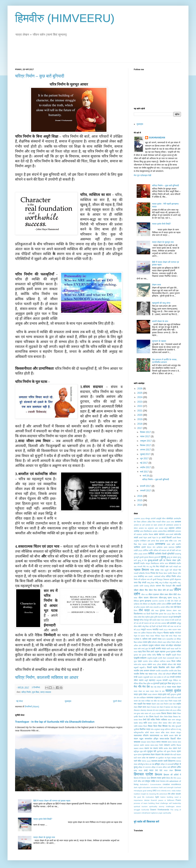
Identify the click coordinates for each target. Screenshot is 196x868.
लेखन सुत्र (177, 707)
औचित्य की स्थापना (160, 550)
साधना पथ (148, 748)
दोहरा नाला (160, 620)
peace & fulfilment (166, 800)
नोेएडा (175, 636)
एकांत (166, 547)
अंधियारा (144, 522)
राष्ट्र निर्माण (169, 701)
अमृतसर (171, 528)
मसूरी (146, 680)
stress (178, 806)
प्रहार (140, 661)
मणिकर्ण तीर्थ (176, 674)
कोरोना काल (164, 563)
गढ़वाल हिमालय (141, 570)
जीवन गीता (153, 590)
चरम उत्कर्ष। (149, 576)
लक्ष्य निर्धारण (164, 704)
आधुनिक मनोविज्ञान (140, 541)
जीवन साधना (144, 598)
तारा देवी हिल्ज (176, 607)
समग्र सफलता (46, 692)
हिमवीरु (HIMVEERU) (65, 18)
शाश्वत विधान (143, 726)
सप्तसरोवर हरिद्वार (152, 739)
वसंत (142, 713)
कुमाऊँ (142, 557)
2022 (140, 406)
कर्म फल (178, 550)
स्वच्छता (174, 758)
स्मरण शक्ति (142, 758)
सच (162, 736)
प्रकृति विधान (176, 655)
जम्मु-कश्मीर (173, 583)
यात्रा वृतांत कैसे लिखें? (43, 819)
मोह (155, 687)
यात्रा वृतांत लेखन (140, 694)
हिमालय (158, 774)
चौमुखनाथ (178, 579)
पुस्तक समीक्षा (176, 652)
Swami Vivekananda (160, 810)
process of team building (144, 803)
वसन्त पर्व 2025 (150, 713)
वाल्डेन (158, 713)
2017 (140, 428)
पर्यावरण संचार (160, 645)
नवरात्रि (155, 630)
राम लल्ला (161, 701)
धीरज (136, 626)
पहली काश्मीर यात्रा (158, 649)
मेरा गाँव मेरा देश (142, 687)
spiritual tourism (141, 806)
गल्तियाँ (175, 570)
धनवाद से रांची (169, 620)
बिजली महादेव (152, 667)
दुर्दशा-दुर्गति (154, 617)
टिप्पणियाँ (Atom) (32, 707)
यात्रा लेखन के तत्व (157, 691)
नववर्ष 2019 (163, 630)
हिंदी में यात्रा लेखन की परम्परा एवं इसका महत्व (52, 801)
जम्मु (157, 583)
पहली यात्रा (170, 649)
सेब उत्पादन (166, 755)
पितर (144, 652)
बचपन (150, 664)
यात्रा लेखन (176, 687)
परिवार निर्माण (171, 642)
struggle (137, 810)
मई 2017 (144, 463)
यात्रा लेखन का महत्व (142, 691)
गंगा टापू (149, 567)
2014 (140, 505)
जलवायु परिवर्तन (150, 586)
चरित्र (163, 576)
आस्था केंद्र (155, 541)
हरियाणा (174, 767)
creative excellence (172, 784)
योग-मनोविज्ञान (141, 698)
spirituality (153, 806)
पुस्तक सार (137, 655)
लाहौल (179, 704)
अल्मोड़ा (137, 531)
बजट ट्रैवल (157, 664)
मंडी (164, 674)
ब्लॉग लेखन (170, 667)
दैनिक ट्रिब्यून (145, 620)
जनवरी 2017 (146, 491)
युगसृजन (173, 694)
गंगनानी (140, 567)
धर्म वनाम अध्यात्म (160, 623)
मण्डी (136, 677)
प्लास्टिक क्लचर (165, 661)
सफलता (137, 742)
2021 (140, 411)
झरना (142, 601)
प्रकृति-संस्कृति (152, 658)
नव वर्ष (176, 626)
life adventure (162, 794)
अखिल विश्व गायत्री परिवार (157, 522)
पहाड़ (140, 652)
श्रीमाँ (147, 733)
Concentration (156, 784)
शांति (145, 723)
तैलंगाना (169, 611)
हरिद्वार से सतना (157, 767)
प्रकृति (168, 655)
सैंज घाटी (173, 755)
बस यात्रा (177, 664)
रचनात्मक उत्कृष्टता (154, 698)
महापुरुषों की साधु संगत (161, 303)
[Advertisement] (98, 52)
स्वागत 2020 (146, 761)
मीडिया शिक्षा (142, 684)
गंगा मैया (156, 567)
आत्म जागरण (159, 534)
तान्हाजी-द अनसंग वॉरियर (162, 607)
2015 (140, 500)
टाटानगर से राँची (164, 601)
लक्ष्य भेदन (173, 704)
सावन (175, 748)
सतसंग (171, 736)
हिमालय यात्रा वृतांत (158, 778)
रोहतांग (154, 704)
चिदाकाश (166, 579)
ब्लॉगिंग (178, 667)
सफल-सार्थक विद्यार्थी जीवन (170, 739)
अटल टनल (170, 522)
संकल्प (152, 733)
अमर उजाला (159, 528)
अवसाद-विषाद (162, 531)
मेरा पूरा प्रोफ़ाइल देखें (142, 175)
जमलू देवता (151, 583)
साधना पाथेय (158, 748)
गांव (180, 570)
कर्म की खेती (171, 550)
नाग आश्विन (142, 633)
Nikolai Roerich (150, 800)
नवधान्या (149, 630)
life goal (137, 797)
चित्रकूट (160, 579)
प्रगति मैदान (162, 658)
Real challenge (162, 803)
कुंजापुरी (136, 557)
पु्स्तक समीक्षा (147, 655)
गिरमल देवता (163, 573)
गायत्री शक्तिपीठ (139, 573)
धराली (176, 620)
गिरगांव (148, 573)
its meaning (151, 794)
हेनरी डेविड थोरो (139, 781)
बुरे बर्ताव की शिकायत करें (146, 822)
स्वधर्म (179, 758)
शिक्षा (160, 726)
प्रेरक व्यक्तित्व (154, 661)
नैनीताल (157, 636)
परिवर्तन (154, 642)
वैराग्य (140, 720)
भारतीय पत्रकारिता (162, 671)
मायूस (170, 680)
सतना (166, 735)
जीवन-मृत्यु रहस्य (165, 598)
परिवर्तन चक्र (162, 642)
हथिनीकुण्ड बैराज (143, 764)
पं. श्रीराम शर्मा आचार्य (148, 639)
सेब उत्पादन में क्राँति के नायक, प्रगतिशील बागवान (165, 361)
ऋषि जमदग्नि (176, 544)
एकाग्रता (171, 547)
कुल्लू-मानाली (153, 560)
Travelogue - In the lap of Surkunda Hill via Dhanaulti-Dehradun (55, 722)
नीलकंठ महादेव (169, 633)
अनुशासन (151, 528)
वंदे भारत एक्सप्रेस (159, 710)
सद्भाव (141, 739)
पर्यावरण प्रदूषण (148, 645)
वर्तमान (167, 710)
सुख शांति (143, 751)
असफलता (171, 531)
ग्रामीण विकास (172, 573)
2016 (140, 496)
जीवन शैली (173, 594)
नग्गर (165, 626)
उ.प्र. (175, 541)
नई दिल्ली (159, 626)
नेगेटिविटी (178, 633)
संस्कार (173, 733)
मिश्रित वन (177, 680)
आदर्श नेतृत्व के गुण (154, 538)
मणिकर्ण (168, 674)
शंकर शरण (171, 720)
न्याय (179, 636)
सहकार (136, 748)
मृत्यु (173, 683)
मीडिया (136, 684)
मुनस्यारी (156, 683)
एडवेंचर (178, 547)
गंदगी (171, 567)
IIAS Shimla (162, 791)
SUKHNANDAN (157, 138)
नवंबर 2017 (145, 436)
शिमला (165, 726)
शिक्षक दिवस (153, 726)
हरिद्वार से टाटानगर (145, 767)
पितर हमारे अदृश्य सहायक (156, 652)
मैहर (152, 687)
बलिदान (170, 664)
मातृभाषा (159, 680)
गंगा (144, 567)
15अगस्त (137, 519)
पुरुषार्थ (168, 652)
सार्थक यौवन (168, 748)
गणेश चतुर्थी (164, 570)
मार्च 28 (146, 476)
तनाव (151, 607)
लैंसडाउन (137, 710)
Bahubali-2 (144, 784)
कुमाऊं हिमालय (149, 557)
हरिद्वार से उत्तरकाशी (167, 764)
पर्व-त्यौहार (169, 645)
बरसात (164, 664)
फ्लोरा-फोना (137, 664)
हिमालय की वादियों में (172, 775)
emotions (155, 787)
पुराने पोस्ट (117, 701)
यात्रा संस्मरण (153, 694)
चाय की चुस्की (152, 579)
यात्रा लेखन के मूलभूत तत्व (44, 837)
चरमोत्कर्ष (157, 576)
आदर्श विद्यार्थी (167, 538)
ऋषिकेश (137, 547)
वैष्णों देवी (146, 720)
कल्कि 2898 (138, 554)
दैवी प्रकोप (153, 620)
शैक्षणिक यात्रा (145, 729)
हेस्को (158, 781)
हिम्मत (168, 778)
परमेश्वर (140, 642)
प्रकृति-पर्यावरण (140, 658)
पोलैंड (159, 655)
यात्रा (169, 687)
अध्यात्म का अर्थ (139, 525)
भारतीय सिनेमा (139, 674)
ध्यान (140, 626)
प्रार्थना (145, 661)
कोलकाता (172, 563)
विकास (164, 713)
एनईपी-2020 (138, 550)
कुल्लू (163, 557)
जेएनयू (175, 598)
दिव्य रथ (175, 614)
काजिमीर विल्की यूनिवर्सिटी (165, 554)
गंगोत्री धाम (164, 567)
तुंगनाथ (162, 610)
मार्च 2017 (145, 472)
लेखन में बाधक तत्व (153, 707)
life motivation (148, 797)
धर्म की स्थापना (144, 623)
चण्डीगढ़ (141, 576)
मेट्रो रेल (178, 684)
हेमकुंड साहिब (150, 781)
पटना (164, 639)
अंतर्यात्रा (170, 518)
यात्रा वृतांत (173, 691)
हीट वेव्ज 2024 (176, 778)
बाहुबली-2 (143, 667)
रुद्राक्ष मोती (177, 701)
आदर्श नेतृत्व (143, 538)
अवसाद (155, 531)
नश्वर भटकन (173, 630)
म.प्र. (155, 674)
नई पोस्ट (20, 701)
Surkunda (145, 810)
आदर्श (136, 538)
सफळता (144, 742)
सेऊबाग (158, 755)
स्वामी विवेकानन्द (169, 761)
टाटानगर (155, 601)
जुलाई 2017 (145, 454)
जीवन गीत (144, 590)
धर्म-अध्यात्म (171, 623)
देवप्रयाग (165, 617)
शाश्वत (150, 723)
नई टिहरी (152, 626)
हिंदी (156, 770)
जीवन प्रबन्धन (154, 594)
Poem (178, 800)
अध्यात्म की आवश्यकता (165, 525)
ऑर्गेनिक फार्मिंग (148, 550)
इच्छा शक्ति (169, 541)
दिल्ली (148, 614)
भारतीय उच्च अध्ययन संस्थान (144, 671)
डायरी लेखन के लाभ (160, 321)
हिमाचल (178, 770)
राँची (172, 698)
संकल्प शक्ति (160, 733)
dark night (138, 787)
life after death (174, 794)
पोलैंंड (154, 655)
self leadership (175, 803)
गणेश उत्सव (155, 570)
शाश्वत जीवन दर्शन (169, 723)
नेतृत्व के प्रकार (139, 636)
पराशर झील (147, 642)
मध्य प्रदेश (157, 677)
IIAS (155, 791)
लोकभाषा (149, 710)
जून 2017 (145, 459)
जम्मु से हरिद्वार (164, 583)
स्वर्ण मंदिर (137, 761)
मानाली (165, 680)
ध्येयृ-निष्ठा (145, 626)
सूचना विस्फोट (171, 751)
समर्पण (142, 745)
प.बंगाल (137, 639)
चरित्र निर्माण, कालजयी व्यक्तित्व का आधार (47, 677)
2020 (140, 415)
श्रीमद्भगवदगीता (139, 733)
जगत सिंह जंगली (140, 583)
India (174, 791)
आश (149, 541)
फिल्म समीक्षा (176, 661)
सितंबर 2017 (146, 445)
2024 (140, 397)
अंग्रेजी (153, 519)
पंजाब (160, 639)
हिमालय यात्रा (146, 778)
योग (135, 698)
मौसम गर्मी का (162, 687)
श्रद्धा (163, 729)
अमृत (166, 528)
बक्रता (144, 664)
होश (167, 781)
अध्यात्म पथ (143, 528)
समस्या (147, 745)
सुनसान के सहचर (159, 341)
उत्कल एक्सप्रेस (148, 544)
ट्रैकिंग (169, 604)
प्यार (164, 655)
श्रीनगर (167, 729)
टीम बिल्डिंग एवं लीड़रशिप (148, 604)
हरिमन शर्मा (166, 767)
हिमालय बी (137, 778)
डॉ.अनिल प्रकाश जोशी (141, 607)
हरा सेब (152, 764)
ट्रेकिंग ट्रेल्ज (161, 604)
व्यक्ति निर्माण (155, 720)
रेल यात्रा (147, 704)
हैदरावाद (163, 781)
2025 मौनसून (145, 519)
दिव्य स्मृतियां (146, 617)
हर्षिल (179, 767)
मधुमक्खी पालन (148, 677)
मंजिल (160, 674)
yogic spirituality (165, 813)
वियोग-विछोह (168, 717)
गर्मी (171, 570)
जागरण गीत (160, 586)
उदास (169, 544)
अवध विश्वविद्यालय (146, 531)
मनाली (172, 677)
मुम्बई (162, 683)
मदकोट (140, 677)
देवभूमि (171, 617)
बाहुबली (136, 667)
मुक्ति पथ (150, 684)
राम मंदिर (154, 701)
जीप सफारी (177, 586)
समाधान (167, 745)
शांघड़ (141, 723)
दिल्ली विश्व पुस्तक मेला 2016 (161, 614)
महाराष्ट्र (152, 680)
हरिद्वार (157, 764)
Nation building (167, 797)
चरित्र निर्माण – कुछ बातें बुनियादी (40, 76)
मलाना (141, 680)
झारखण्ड (148, 601)
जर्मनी (141, 586)
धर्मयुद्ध (179, 623)
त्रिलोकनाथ (138, 614)
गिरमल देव (154, 573)
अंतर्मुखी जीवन (161, 519)
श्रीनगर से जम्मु (176, 729)
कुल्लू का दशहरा (172, 557)
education (146, 787)
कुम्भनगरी (157, 557)
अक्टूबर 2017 (146, 441)
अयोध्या (178, 528)
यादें (168, 694)
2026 (140, 389)
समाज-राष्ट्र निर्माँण (157, 745)
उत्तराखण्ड (160, 544)
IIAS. (169, 791)
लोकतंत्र (143, 710)
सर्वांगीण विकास (176, 745)
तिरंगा (136, 611)
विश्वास (175, 717)
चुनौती (172, 579)
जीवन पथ (144, 595)
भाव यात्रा (149, 674)
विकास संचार (172, 713)
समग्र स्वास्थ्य (172, 742)
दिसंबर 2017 (146, 432)
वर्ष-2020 (173, 710)
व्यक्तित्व (164, 720)
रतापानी (164, 698)
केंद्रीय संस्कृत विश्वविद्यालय (150, 563)
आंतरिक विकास (148, 534)
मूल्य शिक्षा (36, 692)
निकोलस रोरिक (151, 633)
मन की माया (165, 677)
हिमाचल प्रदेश (143, 774)
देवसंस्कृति (177, 617)
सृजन (179, 751)
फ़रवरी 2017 (146, 486)
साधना (141, 748)
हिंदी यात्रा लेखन (166, 770)
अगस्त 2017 (146, 450)
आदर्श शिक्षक (177, 538)
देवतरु (160, 617)
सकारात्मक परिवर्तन (141, 735)
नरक (172, 626)
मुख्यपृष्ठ (68, 701)
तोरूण (175, 611)
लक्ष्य (158, 704)
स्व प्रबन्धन (151, 758)
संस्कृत (179, 733)
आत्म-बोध (177, 534)
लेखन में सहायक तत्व (166, 707)
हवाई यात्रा (149, 770)
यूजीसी (179, 694)
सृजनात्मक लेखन (148, 755)
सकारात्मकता (154, 735)
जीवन (136, 590)
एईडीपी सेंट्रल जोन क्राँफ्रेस (152, 547)
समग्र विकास (151, 742)
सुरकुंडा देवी (152, 751)
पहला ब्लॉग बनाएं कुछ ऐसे (142, 649)
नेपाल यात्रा (150, 636)
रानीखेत (148, 701)
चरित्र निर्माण (26, 692)
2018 (140, 424)
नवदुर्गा (143, 630)
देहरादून (137, 620)
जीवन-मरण (154, 598)
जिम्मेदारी (168, 586)
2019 (140, 419)
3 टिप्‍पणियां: (36, 687)
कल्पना (145, 554)
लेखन (136, 707)
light (157, 797)
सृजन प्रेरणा (138, 755)
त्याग (179, 611)
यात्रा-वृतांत (162, 694)
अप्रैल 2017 (146, 467)
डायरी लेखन (176, 604)
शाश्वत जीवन (157, 723)
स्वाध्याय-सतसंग (157, 761)
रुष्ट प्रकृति (138, 704)
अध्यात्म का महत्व (151, 525)
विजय (151, 717)
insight (143, 794)
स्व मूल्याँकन (160, 758)
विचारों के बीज (144, 717)
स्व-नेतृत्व (167, 758)
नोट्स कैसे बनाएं (167, 636)
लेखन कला (157, 285)
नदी (168, 626)
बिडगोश (162, 667)
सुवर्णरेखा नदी (161, 751)
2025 (140, 393)
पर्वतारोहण (177, 645)
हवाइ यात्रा (138, 770)
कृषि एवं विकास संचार (168, 560)
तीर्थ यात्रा (144, 610)
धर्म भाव (152, 623)
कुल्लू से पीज (142, 560)
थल (145, 614)
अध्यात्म (178, 522)
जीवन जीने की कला (165, 590)
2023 (140, 402)
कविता (151, 554)
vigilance (154, 813)
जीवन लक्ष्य (164, 594)
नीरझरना (160, 633)
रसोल (169, 698)
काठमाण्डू (178, 554)
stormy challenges (167, 806)
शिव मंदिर (172, 726)
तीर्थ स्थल (155, 611)
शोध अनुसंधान (156, 729)
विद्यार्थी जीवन (159, 717)
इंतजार (162, 541)
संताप (167, 733)
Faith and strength (166, 787)
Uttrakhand (146, 813)
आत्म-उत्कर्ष (169, 534)
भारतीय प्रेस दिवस (175, 671)
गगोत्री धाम (177, 567)
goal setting (147, 791)
